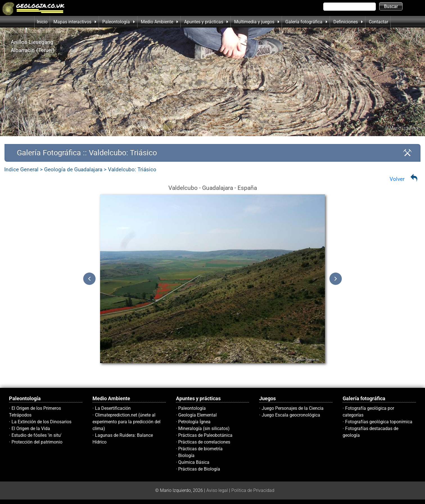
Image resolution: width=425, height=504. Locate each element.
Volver (397, 179)
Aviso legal (217, 490)
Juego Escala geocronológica (291, 415)
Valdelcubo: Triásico (132, 169)
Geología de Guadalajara (73, 169)
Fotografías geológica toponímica (379, 422)
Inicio (42, 22)
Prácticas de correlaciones (204, 442)
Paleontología (192, 408)
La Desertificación (113, 408)
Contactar (378, 22)
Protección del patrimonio (37, 442)
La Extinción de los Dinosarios (41, 422)
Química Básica (194, 462)
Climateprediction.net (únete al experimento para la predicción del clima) (126, 422)
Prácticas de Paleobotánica (205, 435)
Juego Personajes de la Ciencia (293, 408)
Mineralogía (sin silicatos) (204, 428)
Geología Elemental (197, 415)
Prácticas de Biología (199, 469)
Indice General (21, 169)
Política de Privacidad (253, 490)
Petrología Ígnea (194, 422)
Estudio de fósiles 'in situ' (37, 435)
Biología (186, 455)
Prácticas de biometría (200, 449)
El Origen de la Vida (31, 428)
